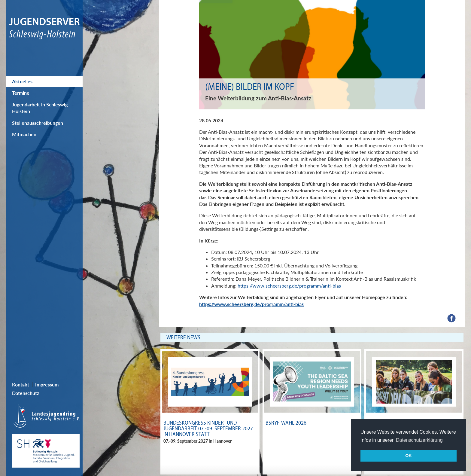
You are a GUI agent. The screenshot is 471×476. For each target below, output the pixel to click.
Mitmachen (24, 134)
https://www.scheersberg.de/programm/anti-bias (289, 286)
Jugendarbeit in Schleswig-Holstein (41, 108)
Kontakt (21, 384)
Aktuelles (22, 81)
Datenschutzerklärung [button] (419, 440)
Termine (21, 93)
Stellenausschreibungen (38, 123)
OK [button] (409, 456)
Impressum (47, 384)
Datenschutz (26, 393)
